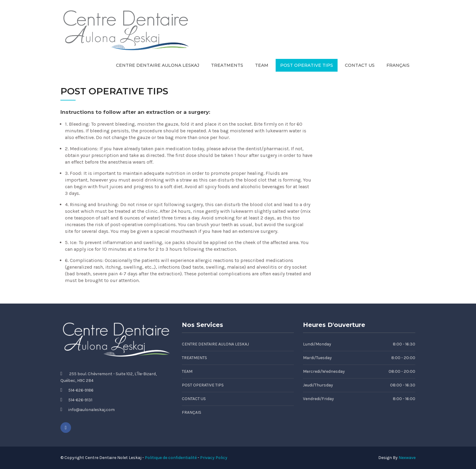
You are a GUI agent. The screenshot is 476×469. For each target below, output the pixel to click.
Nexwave (407, 458)
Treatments (227, 65)
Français (398, 65)
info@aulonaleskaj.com (92, 410)
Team (262, 65)
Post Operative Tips (307, 65)
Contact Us (360, 65)
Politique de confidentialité (171, 458)
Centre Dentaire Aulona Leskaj (158, 65)
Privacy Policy (214, 458)
